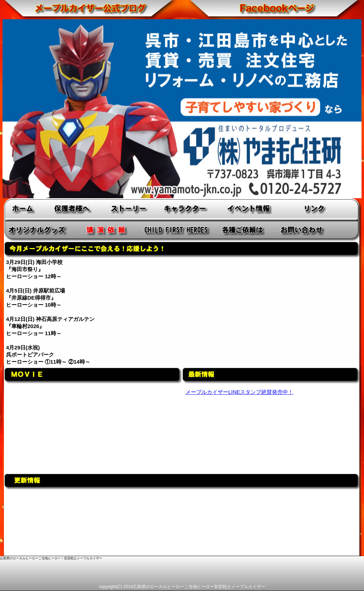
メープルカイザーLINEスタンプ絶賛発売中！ (239, 392)
